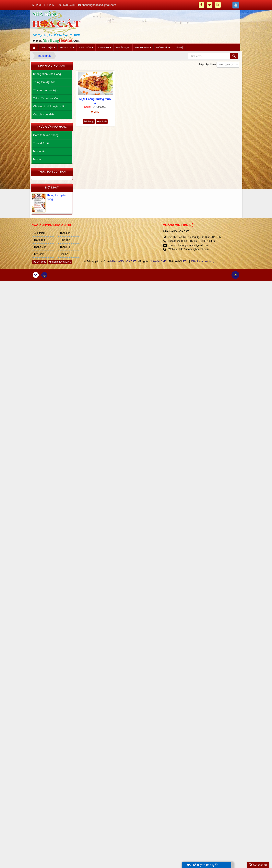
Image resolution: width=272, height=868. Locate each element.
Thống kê (65, 247)
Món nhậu (39, 151)
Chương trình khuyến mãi (49, 106)
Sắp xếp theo (207, 64)
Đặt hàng (89, 122)
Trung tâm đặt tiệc (44, 82)
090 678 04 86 (67, 5)
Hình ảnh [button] (105, 49)
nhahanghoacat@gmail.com (99, 5)
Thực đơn (39, 240)
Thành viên (40, 247)
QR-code (40, 262)
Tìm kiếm (39, 254)
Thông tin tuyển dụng (56, 197)
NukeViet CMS (158, 261)
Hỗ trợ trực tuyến (203, 865)
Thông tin (65, 233)
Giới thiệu (39, 233)
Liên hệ (64, 254)
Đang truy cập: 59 (60, 262)
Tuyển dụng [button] (123, 47)
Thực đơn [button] (86, 49)
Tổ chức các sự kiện (46, 90)
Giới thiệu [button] (48, 49)
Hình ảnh (65, 240)
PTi (184, 261)
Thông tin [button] (67, 49)
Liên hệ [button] (179, 47)
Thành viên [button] (143, 49)
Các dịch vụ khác (44, 114)
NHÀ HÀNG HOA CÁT (123, 261)
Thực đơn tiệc (42, 143)
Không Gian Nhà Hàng (47, 74)
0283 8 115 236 (44, 5)
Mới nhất (52, 188)
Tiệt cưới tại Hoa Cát (46, 98)
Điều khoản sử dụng (203, 261)
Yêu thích (102, 122)
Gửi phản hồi (258, 865)
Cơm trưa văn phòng (46, 135)
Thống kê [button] (163, 49)
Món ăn (38, 159)
